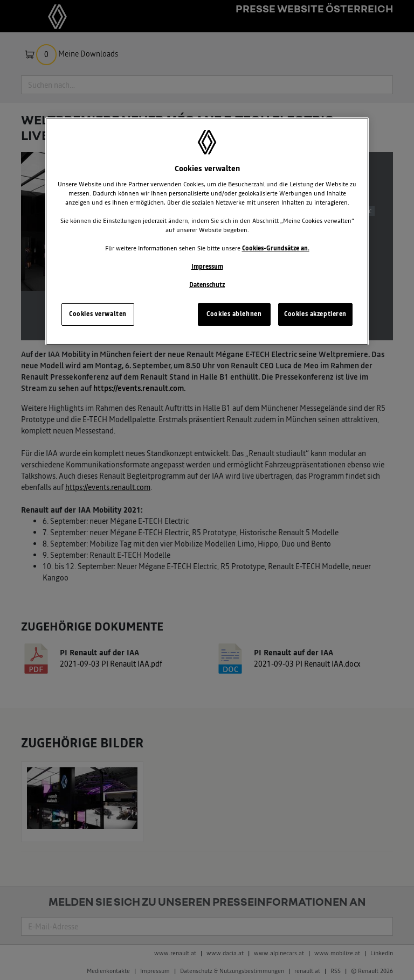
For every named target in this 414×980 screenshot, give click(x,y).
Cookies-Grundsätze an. (276, 248)
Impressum (207, 267)
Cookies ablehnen (234, 314)
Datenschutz (207, 285)
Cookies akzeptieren (315, 314)
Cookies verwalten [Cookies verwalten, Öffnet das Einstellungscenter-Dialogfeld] (98, 314)
